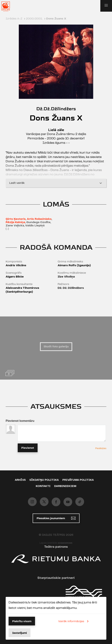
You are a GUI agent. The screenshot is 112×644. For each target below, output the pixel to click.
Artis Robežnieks (39, 219)
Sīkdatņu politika (44, 480)
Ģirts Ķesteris (16, 219)
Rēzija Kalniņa (15, 222)
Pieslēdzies (101, 448)
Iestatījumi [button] (20, 633)
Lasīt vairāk (56, 183)
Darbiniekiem (65, 486)
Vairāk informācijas (74, 621)
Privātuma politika (78, 480)
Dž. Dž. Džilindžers (71, 288)
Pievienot (28, 448)
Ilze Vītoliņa (66, 277)
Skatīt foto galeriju (56, 347)
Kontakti (43, 486)
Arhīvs (20, 480)
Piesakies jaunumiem (56, 518)
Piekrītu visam (22, 621)
